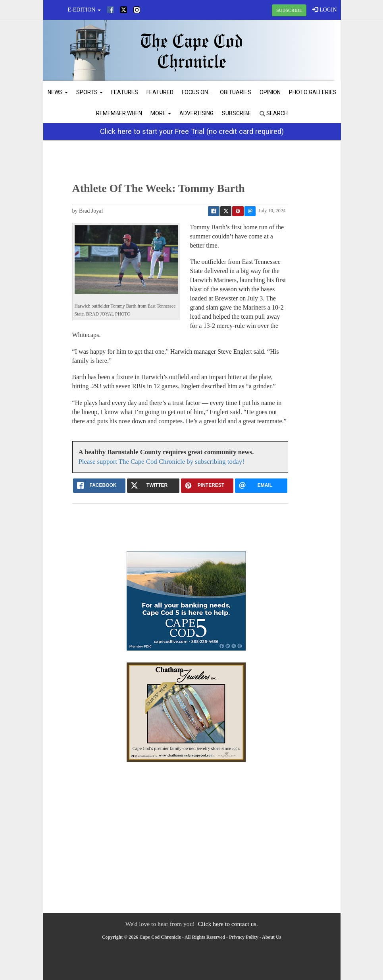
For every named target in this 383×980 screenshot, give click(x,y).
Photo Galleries (313, 92)
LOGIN (324, 10)
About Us (271, 937)
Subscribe (237, 113)
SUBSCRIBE (289, 10)
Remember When (119, 113)
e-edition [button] (84, 10)
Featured (160, 92)
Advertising (196, 113)
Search (274, 113)
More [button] (161, 113)
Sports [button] (89, 92)
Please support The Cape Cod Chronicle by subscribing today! (162, 462)
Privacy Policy (244, 937)
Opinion (270, 92)
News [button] (58, 92)
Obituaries (236, 92)
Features (125, 92)
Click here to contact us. (228, 924)
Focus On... (197, 92)
